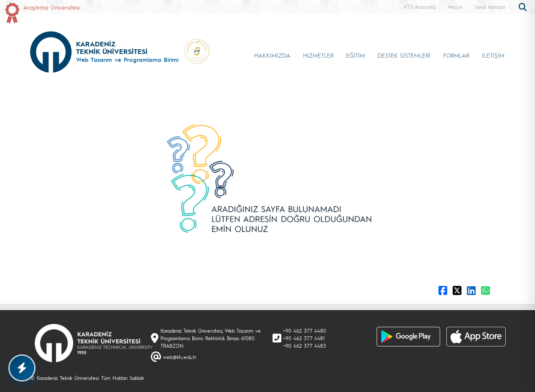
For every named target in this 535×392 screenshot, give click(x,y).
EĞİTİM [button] (355, 55)
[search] (524, 6)
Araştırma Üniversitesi (52, 7)
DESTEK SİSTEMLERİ (404, 55)
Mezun (455, 7)
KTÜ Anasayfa (420, 7)
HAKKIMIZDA (272, 55)
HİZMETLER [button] (318, 55)
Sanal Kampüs (490, 7)
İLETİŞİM (493, 55)
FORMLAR (456, 55)
